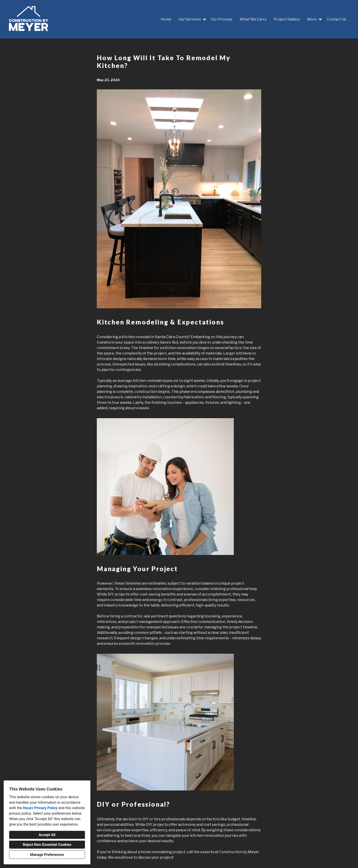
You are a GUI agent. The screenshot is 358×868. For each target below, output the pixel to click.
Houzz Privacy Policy (40, 808)
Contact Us (336, 19)
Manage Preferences (47, 855)
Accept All (47, 835)
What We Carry (253, 19)
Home (166, 19)
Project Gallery (287, 19)
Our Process (222, 19)
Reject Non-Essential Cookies (47, 845)
